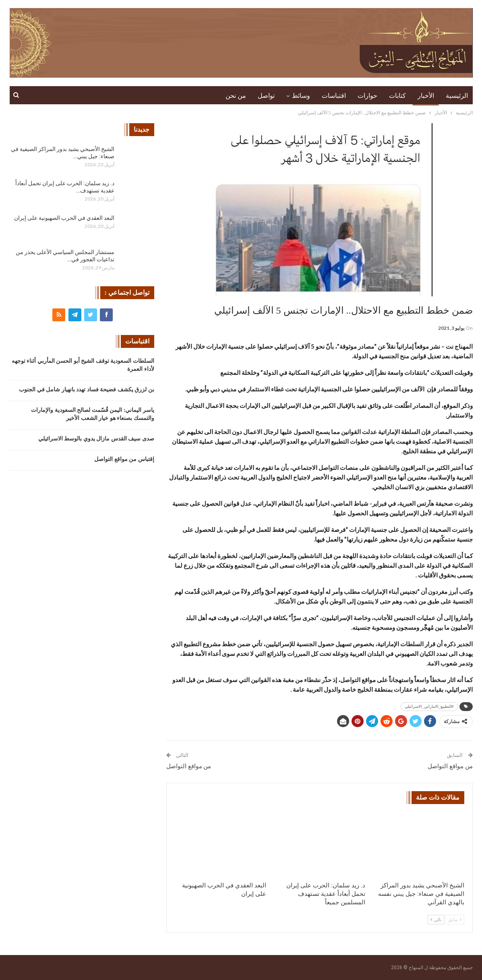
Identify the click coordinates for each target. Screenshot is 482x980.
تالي (436, 920)
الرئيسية (457, 96)
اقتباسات (334, 96)
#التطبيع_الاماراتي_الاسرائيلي (429, 706)
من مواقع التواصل (450, 766)
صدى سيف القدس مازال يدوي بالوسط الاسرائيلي (96, 439)
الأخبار (426, 96)
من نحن (236, 96)
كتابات (397, 96)
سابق (455, 920)
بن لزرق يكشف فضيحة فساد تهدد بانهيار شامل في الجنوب (87, 390)
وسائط (301, 96)
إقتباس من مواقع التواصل (124, 459)
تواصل (266, 96)
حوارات (367, 96)
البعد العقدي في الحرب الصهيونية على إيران (64, 218)
